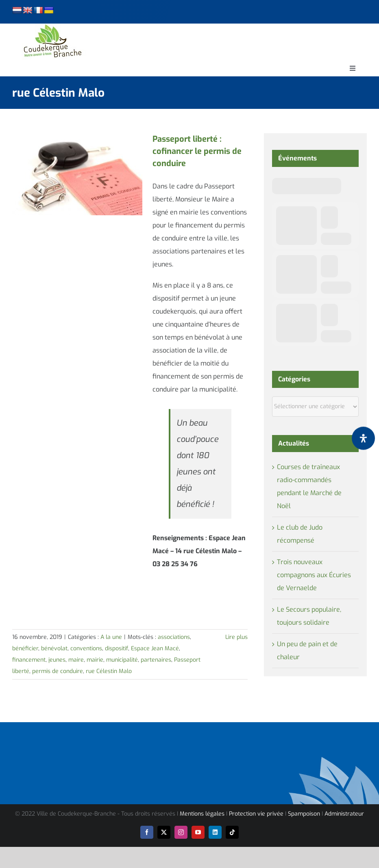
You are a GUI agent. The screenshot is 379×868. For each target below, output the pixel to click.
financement (29, 660)
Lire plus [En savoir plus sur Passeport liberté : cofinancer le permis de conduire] (236, 637)
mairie (95, 660)
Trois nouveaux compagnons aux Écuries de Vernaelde (314, 575)
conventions (86, 648)
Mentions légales (202, 814)
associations (174, 637)
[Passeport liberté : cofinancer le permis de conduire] (77, 174)
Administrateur (344, 814)
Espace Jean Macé (155, 648)
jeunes (57, 660)
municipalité (122, 660)
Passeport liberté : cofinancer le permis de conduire (197, 151)
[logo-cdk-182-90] (52, 27)
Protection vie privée (256, 814)
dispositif (117, 648)
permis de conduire (58, 671)
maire (76, 660)
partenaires (156, 660)
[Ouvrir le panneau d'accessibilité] (363, 438)
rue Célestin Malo (109, 671)
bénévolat (54, 648)
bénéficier (25, 648)
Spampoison (304, 814)
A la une (111, 637)
